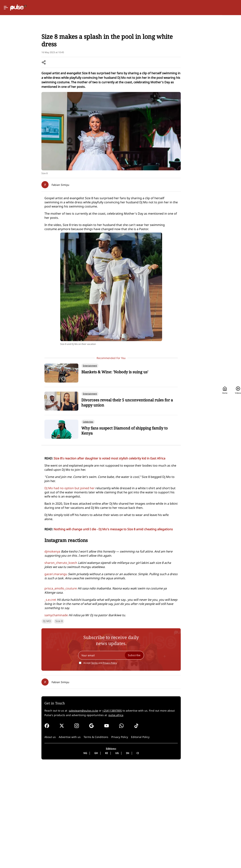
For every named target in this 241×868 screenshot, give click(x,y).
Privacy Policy (94, 765)
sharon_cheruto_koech (36, 622)
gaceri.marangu (31, 659)
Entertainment (36, 49)
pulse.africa (69, 818)
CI (122, 856)
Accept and (84, 765)
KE (90, 856)
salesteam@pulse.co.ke (58, 813)
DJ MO (22, 724)
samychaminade (31, 692)
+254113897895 (87, 813)
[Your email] (95, 758)
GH (80, 856)
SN (112, 856)
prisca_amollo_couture (35, 673)
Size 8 (34, 724)
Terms (78, 765)
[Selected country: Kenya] (142, 8)
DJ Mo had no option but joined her (45, 530)
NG (69, 856)
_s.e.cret (25, 680)
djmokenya (27, 611)
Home (165, 8)
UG (101, 856)
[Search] (207, 8)
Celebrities (55, 49)
